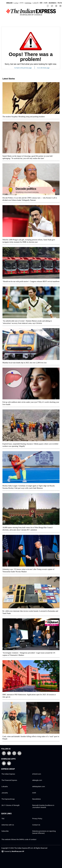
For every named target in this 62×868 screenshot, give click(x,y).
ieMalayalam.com (39, 786)
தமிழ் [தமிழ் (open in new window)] (16, 3)
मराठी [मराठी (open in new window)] (46, 3)
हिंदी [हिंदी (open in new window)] (41, 3)
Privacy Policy (37, 819)
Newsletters (37, 799)
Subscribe (5, 831)
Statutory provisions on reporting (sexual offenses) (44, 832)
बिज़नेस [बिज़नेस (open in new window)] (60, 3)
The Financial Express (9, 780)
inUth (34, 793)
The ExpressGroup (8, 799)
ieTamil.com (37, 774)
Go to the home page (43, 68)
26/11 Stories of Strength (11, 805)
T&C (3, 819)
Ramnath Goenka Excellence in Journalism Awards (43, 806)
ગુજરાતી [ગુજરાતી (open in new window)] (36, 3)
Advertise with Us (8, 825)
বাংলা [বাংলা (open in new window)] (22, 3)
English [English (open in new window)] (9, 3)
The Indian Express (8, 774)
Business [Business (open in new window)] (52, 3)
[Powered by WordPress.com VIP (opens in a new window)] (13, 852)
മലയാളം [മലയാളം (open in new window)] (28, 3)
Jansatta (5, 793)
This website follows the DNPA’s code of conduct (19, 839)
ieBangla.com (37, 780)
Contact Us (36, 825)
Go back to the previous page (23, 68)
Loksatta (5, 786)
